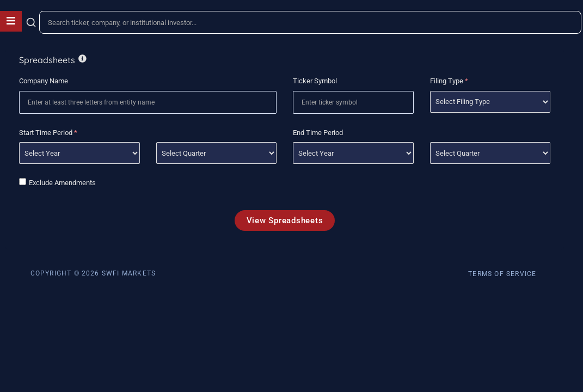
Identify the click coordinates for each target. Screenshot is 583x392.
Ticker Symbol (315, 81)
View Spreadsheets (285, 220)
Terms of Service (502, 274)
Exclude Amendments (62, 183)
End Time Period (318, 133)
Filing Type (449, 81)
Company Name (44, 81)
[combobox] (310, 22)
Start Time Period (48, 133)
